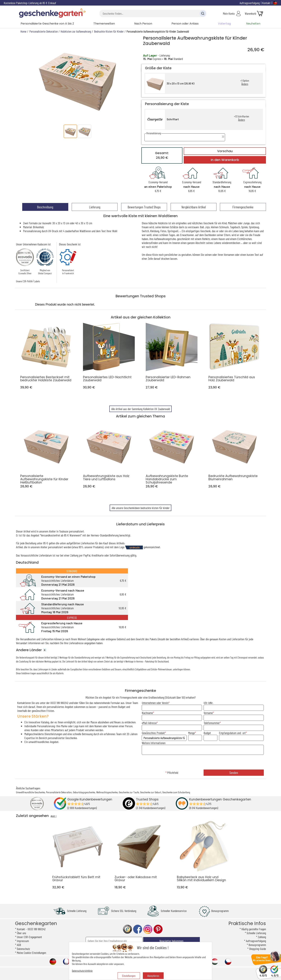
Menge (191, 733)
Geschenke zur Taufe (129, 792)
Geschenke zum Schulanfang (176, 792)
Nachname (147, 713)
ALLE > (54, 816)
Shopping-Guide (258, 949)
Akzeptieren (153, 976)
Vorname (208, 713)
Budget (207, 733)
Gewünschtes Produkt (153, 733)
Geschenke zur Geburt (151, 792)
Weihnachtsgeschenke (107, 792)
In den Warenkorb (225, 160)
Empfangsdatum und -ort (232, 733)
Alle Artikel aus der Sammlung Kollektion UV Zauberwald (141, 409)
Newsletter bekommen (171, 941)
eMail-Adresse (149, 723)
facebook (138, 929)
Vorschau (225, 151)
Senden (234, 773)
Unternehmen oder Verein (155, 703)
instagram (148, 929)
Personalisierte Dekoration (59, 792)
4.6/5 (263, 974)
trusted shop (127, 929)
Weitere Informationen (154, 743)
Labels (37, 281)
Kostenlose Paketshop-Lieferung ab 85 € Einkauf (30, 3)
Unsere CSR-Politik (24, 281)
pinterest (158, 929)
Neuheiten (253, 24)
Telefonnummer (212, 723)
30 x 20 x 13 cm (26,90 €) (181, 84)
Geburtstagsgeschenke (84, 792)
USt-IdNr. (208, 703)
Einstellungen (129, 976)
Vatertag (224, 24)
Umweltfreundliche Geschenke (30, 792)
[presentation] (203, 763)
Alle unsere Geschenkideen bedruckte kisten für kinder (141, 508)
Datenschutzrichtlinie (82, 971)
